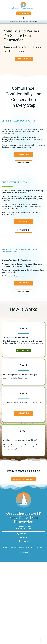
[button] (23, 18)
